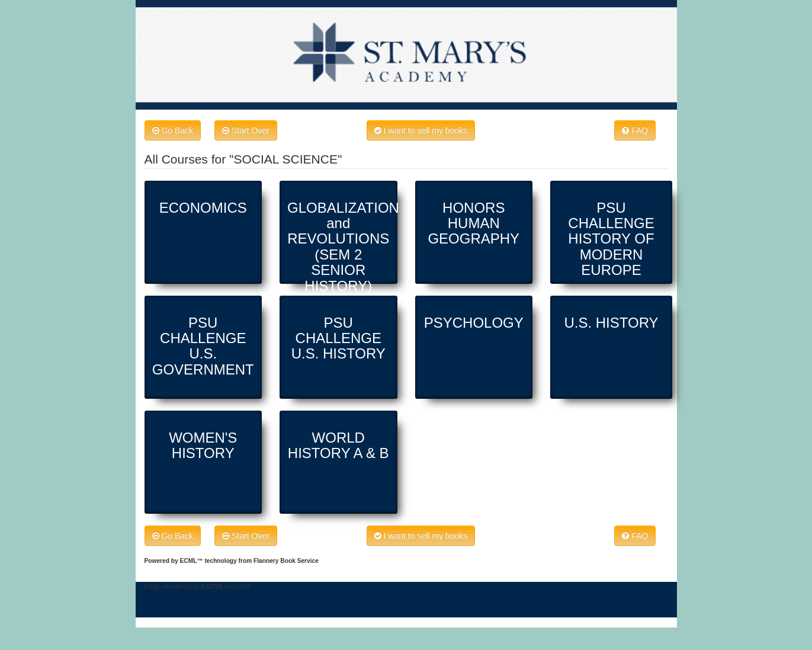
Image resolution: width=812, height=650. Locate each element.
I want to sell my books (421, 130)
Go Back (173, 130)
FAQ (635, 130)
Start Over (246, 130)
